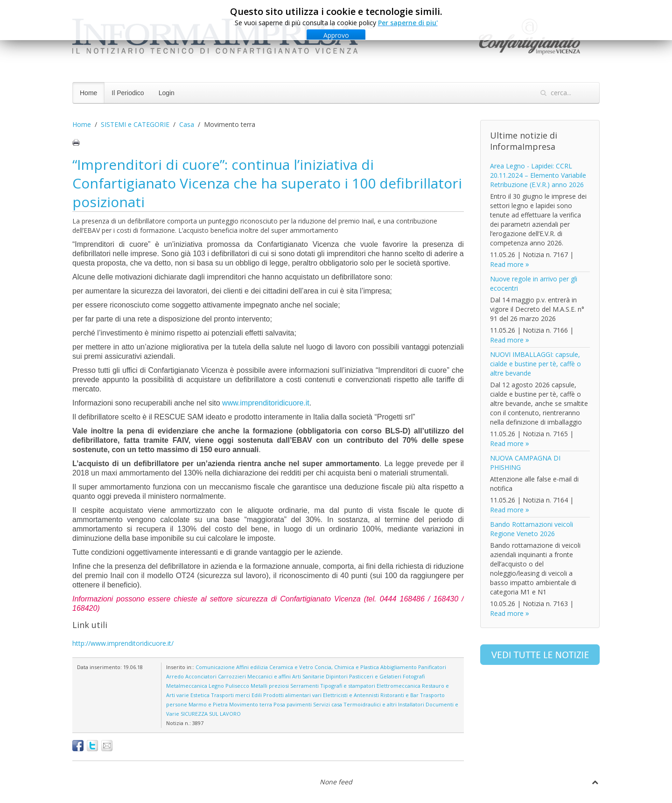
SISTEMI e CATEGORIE (135, 124)
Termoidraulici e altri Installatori (384, 704)
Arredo (175, 676)
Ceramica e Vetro (291, 667)
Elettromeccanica (399, 686)
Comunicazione (215, 667)
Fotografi (414, 676)
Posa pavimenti (293, 704)
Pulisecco (237, 686)
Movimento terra (251, 704)
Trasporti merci (231, 695)
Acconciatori (201, 676)
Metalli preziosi (270, 686)
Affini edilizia (252, 667)
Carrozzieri (232, 676)
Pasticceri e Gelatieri (375, 676)
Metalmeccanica (187, 686)
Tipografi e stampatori (348, 686)
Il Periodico (128, 93)
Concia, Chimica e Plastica (347, 667)
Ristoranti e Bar (399, 695)
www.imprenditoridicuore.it (266, 403)
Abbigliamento (399, 667)
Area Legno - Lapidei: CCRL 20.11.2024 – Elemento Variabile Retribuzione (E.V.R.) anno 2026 (538, 175)
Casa (187, 124)
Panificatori (432, 667)
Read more (507, 264)
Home (88, 93)
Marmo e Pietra (208, 704)
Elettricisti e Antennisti (351, 695)
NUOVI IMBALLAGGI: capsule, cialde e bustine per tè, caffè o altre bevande (535, 364)
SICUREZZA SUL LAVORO (211, 714)
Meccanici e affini (269, 676)
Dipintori (337, 676)
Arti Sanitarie (308, 676)
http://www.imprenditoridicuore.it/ (123, 643)
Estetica (200, 695)
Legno (216, 686)
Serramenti (304, 686)
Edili (257, 695)
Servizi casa (328, 704)
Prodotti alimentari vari (292, 695)
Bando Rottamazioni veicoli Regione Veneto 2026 (532, 529)
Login (167, 93)
